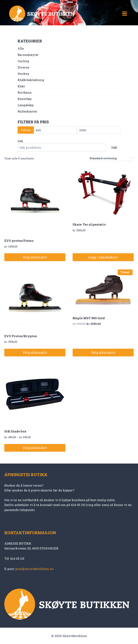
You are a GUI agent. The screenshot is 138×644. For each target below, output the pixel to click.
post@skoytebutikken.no (34, 569)
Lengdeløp (26, 105)
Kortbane (25, 92)
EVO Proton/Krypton (21, 336)
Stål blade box (15, 431)
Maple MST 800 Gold (89, 318)
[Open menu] (125, 13)
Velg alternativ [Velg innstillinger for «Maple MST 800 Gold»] (103, 352)
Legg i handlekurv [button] (103, 257)
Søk (20, 141)
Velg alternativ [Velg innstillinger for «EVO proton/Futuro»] (35, 257)
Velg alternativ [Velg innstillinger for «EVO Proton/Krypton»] (35, 352)
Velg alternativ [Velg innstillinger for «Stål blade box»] (35, 448)
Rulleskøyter (27, 111)
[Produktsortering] (111, 158)
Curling (23, 61)
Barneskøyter (28, 55)
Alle (21, 48)
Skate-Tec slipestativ (89, 224)
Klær (21, 86)
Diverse (23, 67)
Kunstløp (25, 99)
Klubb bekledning (31, 80)
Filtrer (26, 130)
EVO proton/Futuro (19, 241)
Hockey (24, 74)
